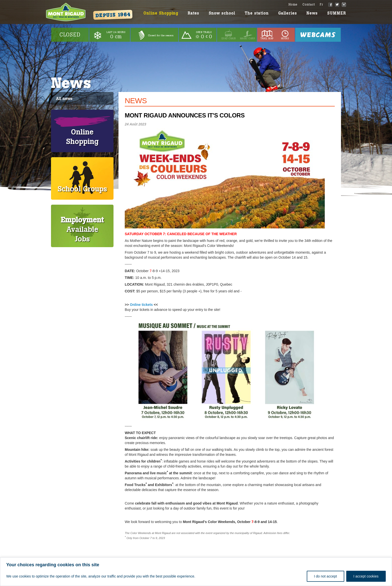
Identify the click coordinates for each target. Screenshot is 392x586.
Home (293, 4)
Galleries (288, 13)
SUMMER (337, 13)
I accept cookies (366, 576)
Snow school (222, 13)
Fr (321, 4)
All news (64, 99)
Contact (309, 4)
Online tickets (141, 305)
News (312, 13)
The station (257, 13)
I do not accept (325, 576)
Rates (193, 13)
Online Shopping (161, 13)
